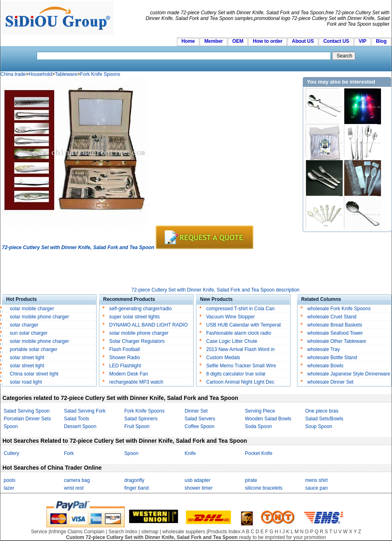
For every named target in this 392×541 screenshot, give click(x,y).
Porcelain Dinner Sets (27, 419)
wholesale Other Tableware (337, 341)
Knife (190, 453)
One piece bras (322, 411)
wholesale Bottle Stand (332, 358)
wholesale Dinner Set (330, 382)
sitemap (150, 532)
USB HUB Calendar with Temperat (243, 325)
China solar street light (34, 374)
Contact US (336, 41)
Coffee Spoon (199, 426)
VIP (362, 41)
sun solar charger (29, 333)
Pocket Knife (259, 453)
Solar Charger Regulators (137, 341)
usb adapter (197, 480)
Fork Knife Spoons (100, 74)
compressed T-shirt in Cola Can (240, 309)
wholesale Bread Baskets (335, 325)
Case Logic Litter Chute (232, 341)
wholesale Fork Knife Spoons (339, 309)
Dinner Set (196, 411)
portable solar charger (34, 349)
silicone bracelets (264, 488)
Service (39, 532)
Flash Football (124, 349)
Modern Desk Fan (129, 374)
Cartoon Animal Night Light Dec (240, 382)
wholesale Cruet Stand (332, 317)
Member (213, 41)
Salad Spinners (141, 419)
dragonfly (134, 480)
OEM (238, 41)
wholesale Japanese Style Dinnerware (349, 374)
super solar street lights (134, 317)
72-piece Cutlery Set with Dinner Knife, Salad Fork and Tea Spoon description (215, 290)
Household (40, 74)
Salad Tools (77, 419)
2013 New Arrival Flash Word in (240, 349)
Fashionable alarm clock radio (239, 333)
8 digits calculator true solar (236, 374)
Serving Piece (260, 411)
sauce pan (316, 488)
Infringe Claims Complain (77, 532)
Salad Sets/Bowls (324, 419)
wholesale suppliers (184, 532)
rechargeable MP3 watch (136, 382)
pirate (251, 480)
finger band (137, 488)
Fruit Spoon (137, 426)
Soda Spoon (258, 426)
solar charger (24, 325)
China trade (13, 74)
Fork (69, 453)
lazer (9, 488)
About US (303, 41)
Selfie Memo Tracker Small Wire (241, 366)
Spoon (11, 426)
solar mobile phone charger (39, 317)
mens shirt (316, 480)
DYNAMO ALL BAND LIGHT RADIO (149, 325)
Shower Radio (124, 358)
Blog (381, 41)
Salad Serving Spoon (27, 411)
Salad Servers (200, 419)
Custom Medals (223, 358)
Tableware (66, 74)
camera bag (77, 480)
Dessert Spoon (80, 426)
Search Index (123, 532)
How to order (268, 41)
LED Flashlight (125, 366)
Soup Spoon (319, 426)
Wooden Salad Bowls (268, 419)
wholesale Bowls (325, 366)
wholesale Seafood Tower (335, 333)
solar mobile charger (32, 309)
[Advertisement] (150, 269)
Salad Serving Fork (85, 411)
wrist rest (74, 488)
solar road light (26, 382)
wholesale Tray (324, 349)
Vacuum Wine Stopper (230, 317)
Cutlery (11, 453)
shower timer (199, 488)
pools (10, 480)
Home (188, 41)
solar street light (27, 358)
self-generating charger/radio (140, 309)
